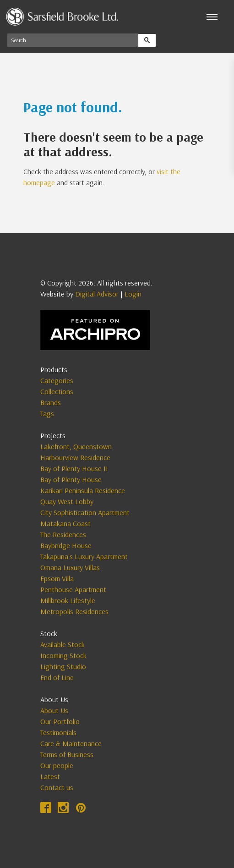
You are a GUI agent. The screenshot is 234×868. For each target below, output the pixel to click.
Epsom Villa (57, 578)
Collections (57, 391)
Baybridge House (66, 545)
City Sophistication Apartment (85, 512)
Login (133, 294)
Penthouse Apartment (73, 589)
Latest (50, 776)
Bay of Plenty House (71, 479)
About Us (54, 710)
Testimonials (58, 732)
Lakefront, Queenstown (76, 446)
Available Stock (63, 644)
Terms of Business (67, 754)
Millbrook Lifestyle (68, 600)
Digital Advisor (97, 294)
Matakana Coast (65, 523)
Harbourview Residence (75, 457)
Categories (57, 380)
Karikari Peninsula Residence (83, 490)
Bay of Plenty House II (74, 468)
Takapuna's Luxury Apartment (84, 556)
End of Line (57, 677)
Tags (47, 413)
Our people (57, 765)
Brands (51, 402)
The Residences (63, 534)
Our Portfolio (60, 721)
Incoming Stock (63, 655)
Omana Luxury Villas (70, 567)
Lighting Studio (63, 666)
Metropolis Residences (74, 611)
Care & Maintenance (71, 743)
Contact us (57, 787)
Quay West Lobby (67, 501)
